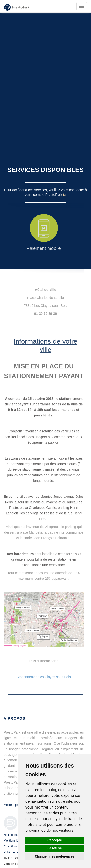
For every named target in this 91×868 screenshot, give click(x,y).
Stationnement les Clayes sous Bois (44, 677)
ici (65, 195)
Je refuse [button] (54, 848)
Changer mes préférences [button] (55, 856)
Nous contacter (13, 835)
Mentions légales (15, 841)
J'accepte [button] (55, 840)
